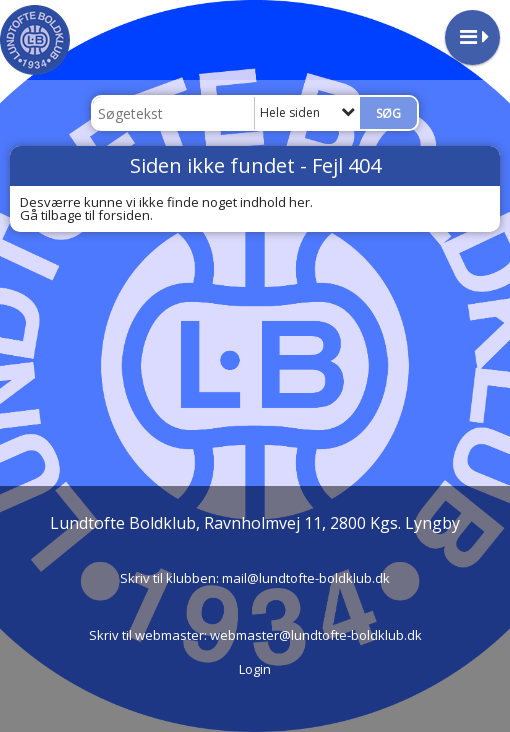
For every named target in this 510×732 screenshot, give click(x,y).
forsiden (124, 215)
